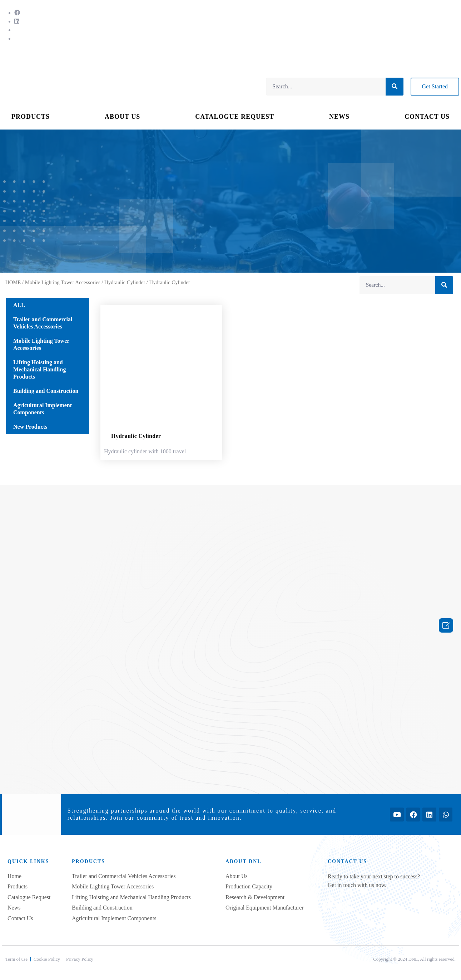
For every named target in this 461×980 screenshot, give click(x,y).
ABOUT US (122, 117)
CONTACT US (427, 117)
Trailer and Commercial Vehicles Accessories (43, 323)
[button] (435, 87)
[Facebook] (17, 13)
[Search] (395, 87)
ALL (19, 305)
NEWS (339, 117)
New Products (30, 427)
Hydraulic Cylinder (125, 282)
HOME (13, 282)
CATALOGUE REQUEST (235, 117)
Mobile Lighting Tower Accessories (63, 282)
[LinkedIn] (17, 21)
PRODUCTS (31, 117)
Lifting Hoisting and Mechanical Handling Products (39, 369)
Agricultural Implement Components (43, 409)
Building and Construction (46, 391)
